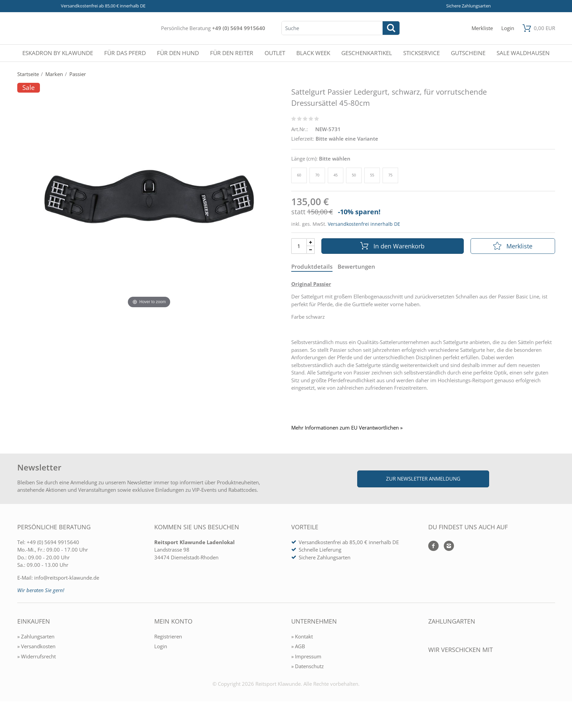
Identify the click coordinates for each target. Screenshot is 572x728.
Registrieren (168, 636)
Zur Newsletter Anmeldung (423, 479)
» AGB (298, 646)
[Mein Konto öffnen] (508, 28)
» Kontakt (302, 636)
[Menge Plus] (311, 242)
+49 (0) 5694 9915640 (239, 28)
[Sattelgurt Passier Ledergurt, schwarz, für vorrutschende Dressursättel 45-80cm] (149, 196)
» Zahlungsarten (36, 636)
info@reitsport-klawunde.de (67, 578)
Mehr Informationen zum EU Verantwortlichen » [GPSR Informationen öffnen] (347, 428)
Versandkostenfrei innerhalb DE (364, 224)
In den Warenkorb (392, 246)
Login (161, 646)
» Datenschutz (307, 666)
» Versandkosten (36, 646)
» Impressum (306, 656)
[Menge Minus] (311, 250)
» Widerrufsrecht (37, 656)
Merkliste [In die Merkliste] (513, 246)
